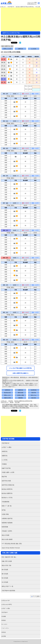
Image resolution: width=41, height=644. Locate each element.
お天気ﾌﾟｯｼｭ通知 (6, 447)
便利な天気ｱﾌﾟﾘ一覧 (7, 586)
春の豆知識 (5, 570)
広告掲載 (4, 616)
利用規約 (4, 620)
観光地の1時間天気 (7, 489)
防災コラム (34, 395)
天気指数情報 (5, 502)
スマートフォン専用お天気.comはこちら (32, 3)
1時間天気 (7, 390)
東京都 (12, 402)
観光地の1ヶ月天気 (7, 498)
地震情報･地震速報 (7, 523)
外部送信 (4, 632)
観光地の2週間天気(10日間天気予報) (23, 401)
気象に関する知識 (7, 561)
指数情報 (20, 398)
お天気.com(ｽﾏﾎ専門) (7, 604)
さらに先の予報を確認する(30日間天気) (20, 368)
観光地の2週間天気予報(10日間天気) (25, 7)
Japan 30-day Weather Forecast (11, 548)
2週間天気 (20, 49)
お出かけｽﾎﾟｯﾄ (4, 402)
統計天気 (34, 398)
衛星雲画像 (5, 527)
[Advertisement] (21, 19)
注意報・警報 (20, 395)
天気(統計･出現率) (7, 531)
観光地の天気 (7, 393)
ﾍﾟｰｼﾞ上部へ (36, 596)
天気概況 (4, 464)
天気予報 (10, 401)
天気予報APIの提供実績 (8, 591)
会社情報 (4, 636)
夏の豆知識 (5, 574)
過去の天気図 (5, 535)
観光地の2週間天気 (7, 493)
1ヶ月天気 (34, 49)
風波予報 (34, 393)
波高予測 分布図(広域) (8, 485)
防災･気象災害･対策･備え (9, 557)
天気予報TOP (11, 7)
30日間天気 (34, 390)
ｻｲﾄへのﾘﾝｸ (4, 624)
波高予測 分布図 (6, 481)
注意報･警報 (5, 514)
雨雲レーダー (7, 395)
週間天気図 (20, 393)
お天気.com (6, 3)
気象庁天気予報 (6, 468)
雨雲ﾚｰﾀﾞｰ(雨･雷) (7, 506)
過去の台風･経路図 (7, 539)
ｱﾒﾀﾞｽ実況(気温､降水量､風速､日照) (12, 544)
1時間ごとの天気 (7, 49)
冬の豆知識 (5, 582)
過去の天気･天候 (6, 565)
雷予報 (4, 510)
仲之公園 (38, 7)
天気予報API (4, 612)
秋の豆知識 (5, 578)
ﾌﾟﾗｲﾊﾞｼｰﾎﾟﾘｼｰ (5, 628)
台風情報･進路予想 (7, 518)
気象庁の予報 (7, 398)
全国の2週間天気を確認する (20, 373)
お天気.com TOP (5, 601)
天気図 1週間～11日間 (8, 472)
